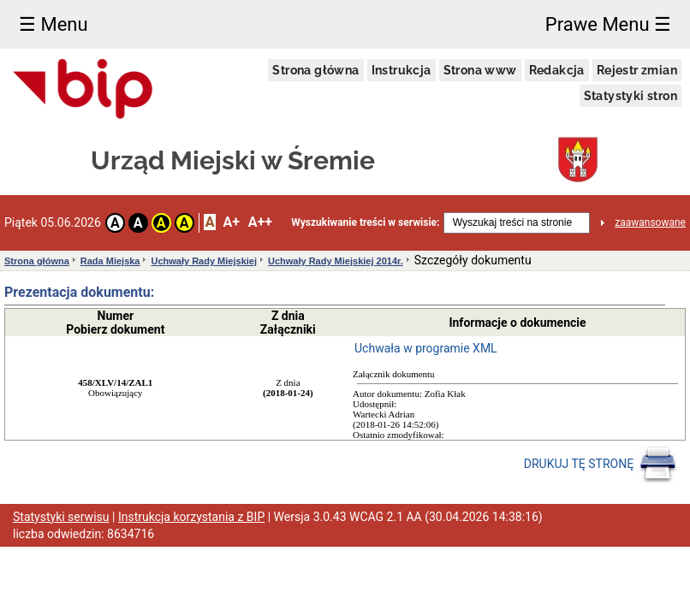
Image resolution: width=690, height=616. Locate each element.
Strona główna (315, 70)
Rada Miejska (110, 261)
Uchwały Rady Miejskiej (204, 261)
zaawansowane (650, 222)
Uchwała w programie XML (426, 348)
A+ (231, 222)
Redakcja (557, 70)
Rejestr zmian (637, 70)
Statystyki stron (631, 96)
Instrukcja (402, 70)
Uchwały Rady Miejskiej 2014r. (336, 261)
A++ (260, 222)
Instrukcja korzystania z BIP (191, 517)
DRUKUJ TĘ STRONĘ (601, 465)
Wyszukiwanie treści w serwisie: (365, 222)
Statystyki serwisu (61, 517)
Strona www (480, 70)
